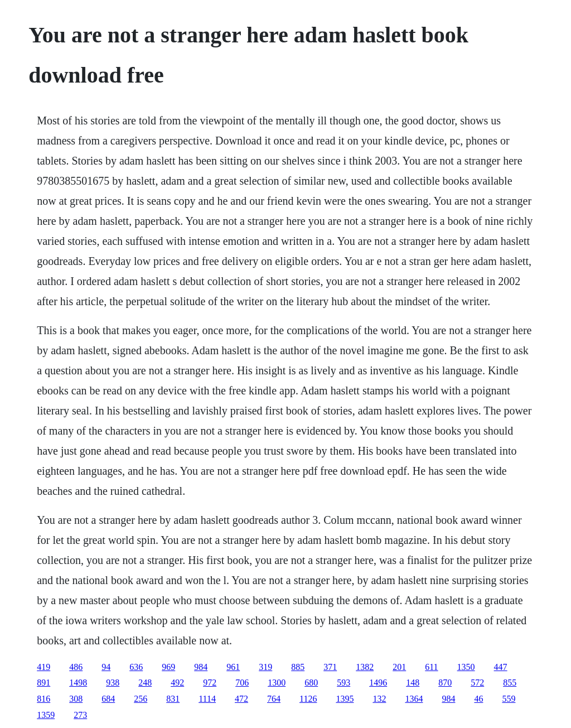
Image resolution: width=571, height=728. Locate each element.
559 (509, 699)
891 (43, 683)
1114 (207, 699)
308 (76, 699)
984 (201, 667)
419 (43, 667)
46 (478, 699)
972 (210, 683)
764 (274, 699)
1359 (46, 715)
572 (477, 683)
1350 (466, 667)
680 (311, 683)
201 (399, 667)
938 (113, 683)
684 (108, 699)
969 (168, 667)
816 (43, 699)
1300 (277, 683)
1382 (365, 667)
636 (136, 667)
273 (80, 715)
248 (145, 683)
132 (379, 699)
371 (330, 667)
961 (233, 667)
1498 (78, 683)
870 (445, 683)
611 (431, 667)
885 (298, 667)
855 (510, 683)
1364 (414, 699)
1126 (308, 699)
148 (413, 683)
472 (241, 699)
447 (501, 667)
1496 (378, 683)
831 (173, 699)
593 (343, 683)
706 (242, 683)
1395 (345, 699)
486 (76, 667)
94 (106, 667)
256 (141, 699)
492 (177, 683)
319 (265, 667)
